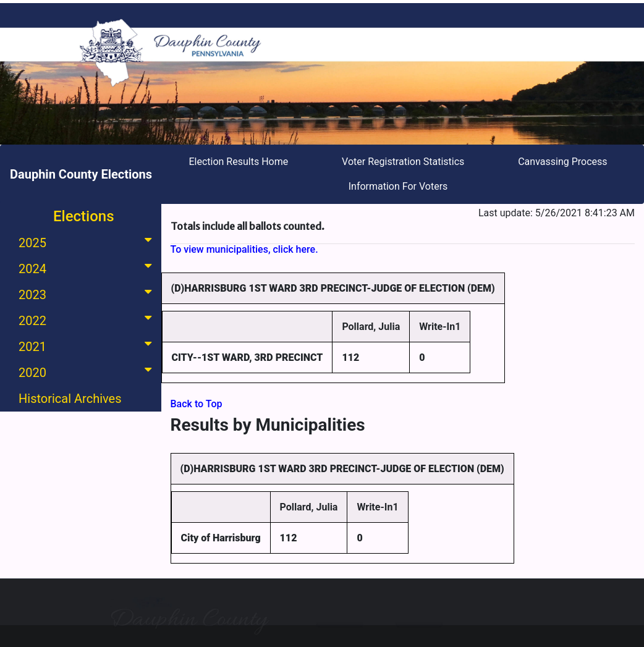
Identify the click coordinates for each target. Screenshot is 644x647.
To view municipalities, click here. (244, 249)
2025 (87, 242)
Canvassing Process (562, 162)
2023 (87, 294)
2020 (87, 372)
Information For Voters (398, 186)
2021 (87, 346)
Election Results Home (238, 162)
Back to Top (197, 404)
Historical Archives (70, 399)
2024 (87, 268)
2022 (87, 320)
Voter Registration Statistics (403, 162)
